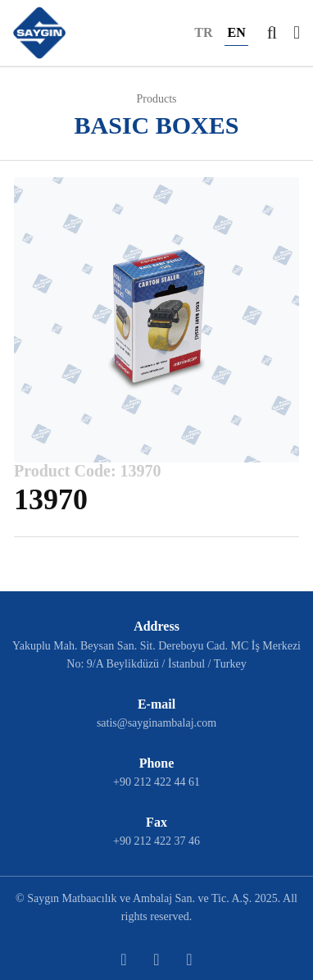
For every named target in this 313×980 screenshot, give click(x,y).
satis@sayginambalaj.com (156, 723)
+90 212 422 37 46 (156, 841)
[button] (272, 33)
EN (236, 32)
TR (203, 32)
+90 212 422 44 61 (156, 782)
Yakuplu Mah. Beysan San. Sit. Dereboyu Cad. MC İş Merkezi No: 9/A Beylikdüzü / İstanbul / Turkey (156, 655)
